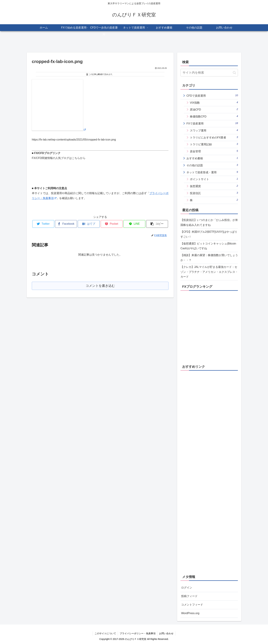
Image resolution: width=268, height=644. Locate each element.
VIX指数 (214, 102)
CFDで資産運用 (212, 95)
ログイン (187, 588)
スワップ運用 (214, 130)
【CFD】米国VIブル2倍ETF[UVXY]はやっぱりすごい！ (209, 234)
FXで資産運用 (212, 123)
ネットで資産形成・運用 (212, 172)
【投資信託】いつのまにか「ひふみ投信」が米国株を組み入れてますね (209, 222)
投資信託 (214, 193)
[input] (209, 73)
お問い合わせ (166, 633)
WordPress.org (190, 613)
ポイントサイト (214, 179)
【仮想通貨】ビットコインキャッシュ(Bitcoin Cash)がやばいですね (208, 246)
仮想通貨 (214, 186)
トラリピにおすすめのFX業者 (214, 137)
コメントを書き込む (100, 286)
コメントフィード (192, 605)
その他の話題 (212, 165)
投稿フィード (189, 596)
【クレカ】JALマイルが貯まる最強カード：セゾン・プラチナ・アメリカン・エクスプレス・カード (209, 272)
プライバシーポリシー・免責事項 (138, 633)
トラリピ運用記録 (214, 144)
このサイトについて (105, 633)
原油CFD (214, 109)
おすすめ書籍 (212, 158)
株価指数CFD (214, 116)
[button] (234, 73)
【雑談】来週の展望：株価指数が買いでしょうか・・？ (209, 258)
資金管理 (214, 151)
